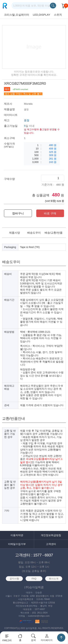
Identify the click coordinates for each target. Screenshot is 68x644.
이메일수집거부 (17, 544)
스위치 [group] (58, 15)
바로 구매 (50, 213)
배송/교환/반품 (53, 233)
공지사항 (14, 579)
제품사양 (15, 233)
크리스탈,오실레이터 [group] (17, 15)
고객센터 (51, 544)
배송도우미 (34, 233)
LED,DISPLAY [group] (42, 15)
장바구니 (18, 213)
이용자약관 (17, 535)
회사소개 (54, 579)
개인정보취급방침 (51, 535)
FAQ (34, 579)
